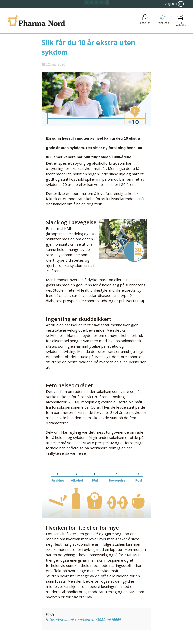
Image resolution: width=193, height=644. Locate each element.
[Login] (145, 20)
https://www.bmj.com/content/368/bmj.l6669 (83, 619)
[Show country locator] (174, 4)
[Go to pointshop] (163, 20)
